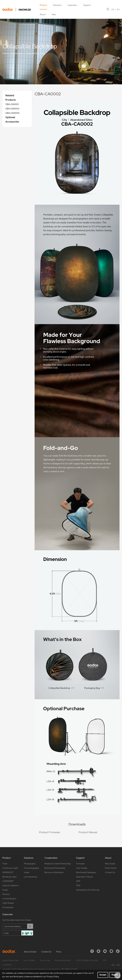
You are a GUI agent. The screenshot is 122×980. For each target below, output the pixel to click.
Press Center (111, 868)
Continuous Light (10, 868)
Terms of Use (45, 960)
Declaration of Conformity (88, 890)
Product (43, 5)
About (43, 14)
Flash (5, 864)
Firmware (80, 864)
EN (118, 9)
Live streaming (31, 877)
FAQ (78, 885)
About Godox (30, 952)
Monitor (6, 894)
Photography (30, 864)
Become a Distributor (54, 872)
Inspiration (72, 5)
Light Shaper (8, 903)
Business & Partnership (55, 868)
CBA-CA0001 (12, 104)
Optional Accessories (12, 120)
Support (87, 5)
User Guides (82, 868)
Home (6, 53)
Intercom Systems (11, 885)
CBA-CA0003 (12, 109)
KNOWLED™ (8, 872)
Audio (5, 890)
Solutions (57, 5)
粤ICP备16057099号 (69, 969)
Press (59, 952)
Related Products (11, 98)
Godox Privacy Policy (11, 960)
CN (113, 9)
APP (78, 881)
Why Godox (110, 864)
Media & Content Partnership (58, 864)
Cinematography (32, 868)
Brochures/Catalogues (86, 872)
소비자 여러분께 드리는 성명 (87, 960)
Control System (9, 899)
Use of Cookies (29, 960)
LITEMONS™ (8, 881)
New (54, 14)
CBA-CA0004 (12, 113)
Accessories (17, 53)
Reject (115, 975)
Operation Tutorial (84, 877)
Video (27, 872)
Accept (103, 975)
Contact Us (110, 872)
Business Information (63, 960)
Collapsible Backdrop (35, 53)
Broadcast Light (9, 877)
